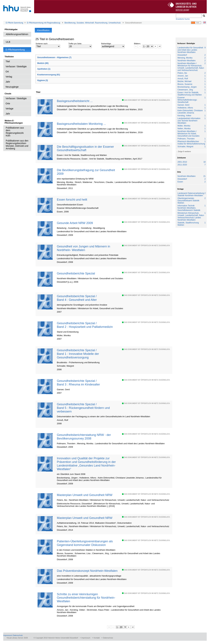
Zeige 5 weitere (184, 151)
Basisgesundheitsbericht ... (75, 101)
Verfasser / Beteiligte (16, 66)
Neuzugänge (12, 87)
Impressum (8, 635)
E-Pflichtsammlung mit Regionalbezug (44, 23)
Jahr (8, 82)
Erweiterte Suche (183, 19)
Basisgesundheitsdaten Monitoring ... (81, 124)
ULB (8, 42)
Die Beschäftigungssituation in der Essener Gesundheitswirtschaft (85, 148)
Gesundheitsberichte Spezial (76, 273)
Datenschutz (18, 635)
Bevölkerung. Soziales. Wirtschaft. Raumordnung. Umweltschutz (93, 23)
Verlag (9, 77)
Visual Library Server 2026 (17, 638)
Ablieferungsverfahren (17, 34)
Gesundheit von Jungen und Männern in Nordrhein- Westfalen (83, 248)
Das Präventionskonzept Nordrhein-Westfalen (87, 571)
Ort (7, 72)
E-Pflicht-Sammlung (14, 23)
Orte (8, 103)
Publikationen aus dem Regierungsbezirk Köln (15, 132)
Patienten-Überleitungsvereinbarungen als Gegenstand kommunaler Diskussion (85, 543)
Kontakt (97, 638)
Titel (8, 61)
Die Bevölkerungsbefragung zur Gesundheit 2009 (86, 172)
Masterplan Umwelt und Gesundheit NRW (84, 495)
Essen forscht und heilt (72, 200)
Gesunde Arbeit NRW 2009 (75, 223)
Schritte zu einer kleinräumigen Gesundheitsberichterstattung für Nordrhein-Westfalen (86, 598)
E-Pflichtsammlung (15, 50)
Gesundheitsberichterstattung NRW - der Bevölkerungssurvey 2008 (84, 437)
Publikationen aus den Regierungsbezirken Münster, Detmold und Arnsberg (17, 145)
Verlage (9, 109)
